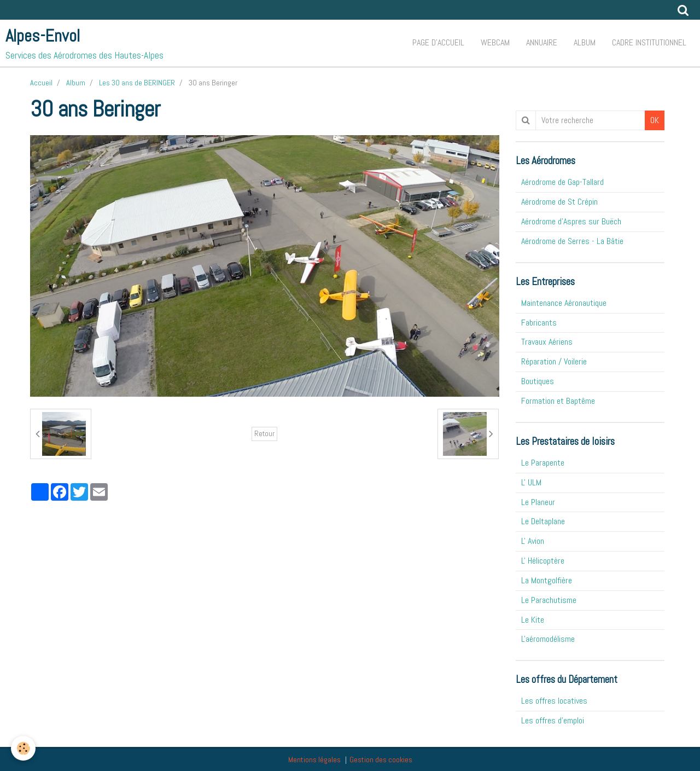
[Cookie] (23, 748)
